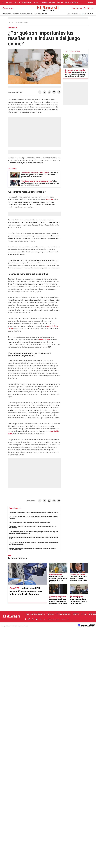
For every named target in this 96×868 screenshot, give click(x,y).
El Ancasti (11, 22)
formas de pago (45, 339)
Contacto (44, 14)
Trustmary (49, 199)
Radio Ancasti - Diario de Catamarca (8, 8)
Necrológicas (37, 14)
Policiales (37, 2)
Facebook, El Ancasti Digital (26, 619)
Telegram (45, 619)
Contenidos (74, 2)
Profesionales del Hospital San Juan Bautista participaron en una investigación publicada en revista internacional (34, 532)
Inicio (16, 2)
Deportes (60, 2)
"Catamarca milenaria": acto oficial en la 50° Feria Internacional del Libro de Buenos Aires (33, 527)
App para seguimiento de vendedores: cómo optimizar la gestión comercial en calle (33, 538)
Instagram (33, 619)
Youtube (37, 619)
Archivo (24, 14)
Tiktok (41, 619)
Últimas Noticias (7, 14)
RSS (68, 619)
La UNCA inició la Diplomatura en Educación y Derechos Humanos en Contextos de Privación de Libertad (34, 543)
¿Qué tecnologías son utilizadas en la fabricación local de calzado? (30, 522)
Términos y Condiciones (53, 619)
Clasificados (30, 14)
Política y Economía (26, 2)
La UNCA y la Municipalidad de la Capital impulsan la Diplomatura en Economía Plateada (34, 517)
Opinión (66, 2)
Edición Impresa (16, 14)
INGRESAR (90, 2)
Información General (48, 2)
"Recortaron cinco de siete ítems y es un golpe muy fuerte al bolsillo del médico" (34, 513)
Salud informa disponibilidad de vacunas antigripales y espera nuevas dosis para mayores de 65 (33, 549)
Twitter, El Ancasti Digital (29, 619)
